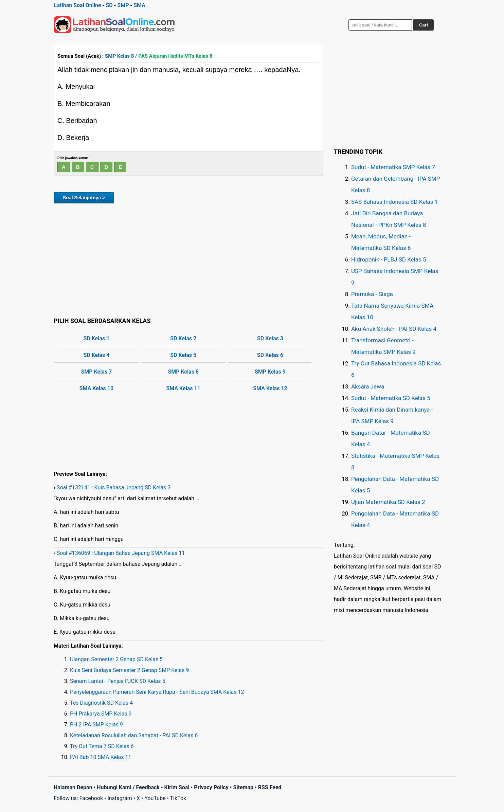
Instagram (120, 798)
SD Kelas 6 (270, 355)
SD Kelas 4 (97, 355)
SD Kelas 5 (183, 355)
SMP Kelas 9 (270, 372)
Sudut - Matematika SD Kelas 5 (391, 398)
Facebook (91, 798)
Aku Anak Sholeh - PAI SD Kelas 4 (394, 329)
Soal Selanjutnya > (84, 198)
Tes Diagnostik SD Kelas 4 (101, 703)
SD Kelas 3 (270, 338)
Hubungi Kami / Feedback (128, 787)
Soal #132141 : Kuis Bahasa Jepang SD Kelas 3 (114, 488)
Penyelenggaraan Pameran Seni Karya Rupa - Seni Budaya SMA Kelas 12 (157, 692)
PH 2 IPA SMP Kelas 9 (96, 725)
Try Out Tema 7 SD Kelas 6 (102, 746)
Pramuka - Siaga (372, 294)
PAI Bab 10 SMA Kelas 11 (101, 757)
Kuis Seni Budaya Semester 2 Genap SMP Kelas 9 (129, 670)
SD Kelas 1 (97, 338)
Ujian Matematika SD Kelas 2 (388, 502)
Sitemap (243, 787)
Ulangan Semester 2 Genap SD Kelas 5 (116, 659)
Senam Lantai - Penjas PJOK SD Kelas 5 (118, 681)
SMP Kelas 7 (97, 372)
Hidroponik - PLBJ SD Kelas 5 (389, 259)
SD (109, 5)
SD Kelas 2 (183, 338)
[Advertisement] (188, 259)
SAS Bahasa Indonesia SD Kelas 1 (394, 202)
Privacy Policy (211, 787)
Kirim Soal (177, 787)
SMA (139, 5)
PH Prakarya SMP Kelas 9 (101, 714)
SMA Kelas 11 (183, 388)
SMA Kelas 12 (270, 388)
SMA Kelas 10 (96, 388)
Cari (424, 25)
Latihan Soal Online (78, 5)
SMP (123, 5)
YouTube (155, 798)
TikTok (178, 798)
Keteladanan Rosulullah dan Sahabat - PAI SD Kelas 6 (134, 735)
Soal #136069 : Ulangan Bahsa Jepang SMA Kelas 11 (121, 553)
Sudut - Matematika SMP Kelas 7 (393, 167)
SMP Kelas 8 (119, 56)
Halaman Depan (73, 787)
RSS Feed (270, 787)
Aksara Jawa (368, 386)
